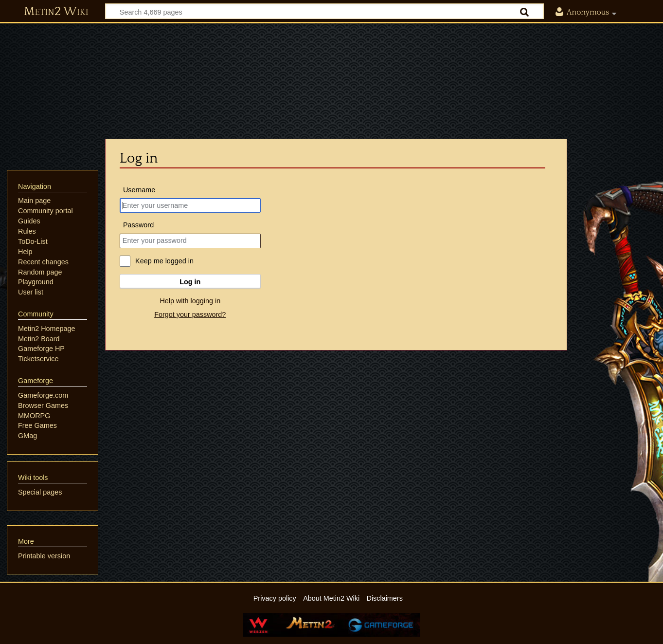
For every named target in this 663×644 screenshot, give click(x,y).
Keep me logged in (164, 261)
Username (139, 190)
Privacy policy (275, 598)
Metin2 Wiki (56, 12)
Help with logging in (190, 301)
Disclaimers (384, 598)
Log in (190, 282)
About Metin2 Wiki (331, 598)
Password (138, 225)
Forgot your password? (190, 314)
